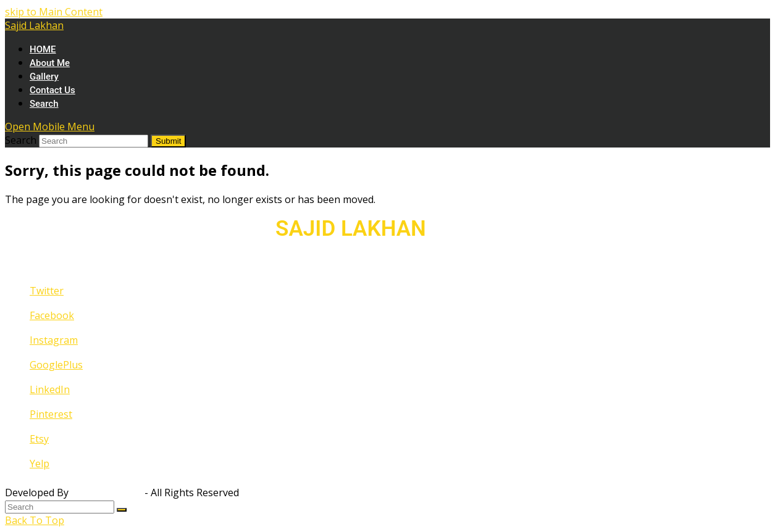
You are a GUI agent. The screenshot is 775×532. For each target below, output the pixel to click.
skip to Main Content (54, 12)
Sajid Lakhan (34, 25)
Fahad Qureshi (107, 493)
